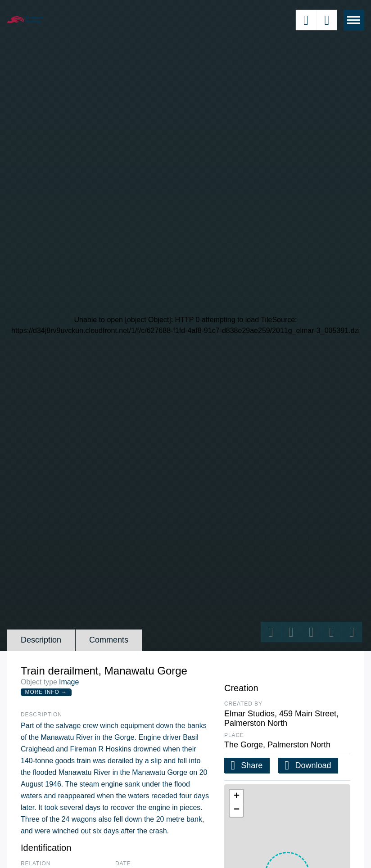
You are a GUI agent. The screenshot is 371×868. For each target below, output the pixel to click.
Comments (109, 640)
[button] (236, 796)
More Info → (46, 692)
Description (41, 640)
